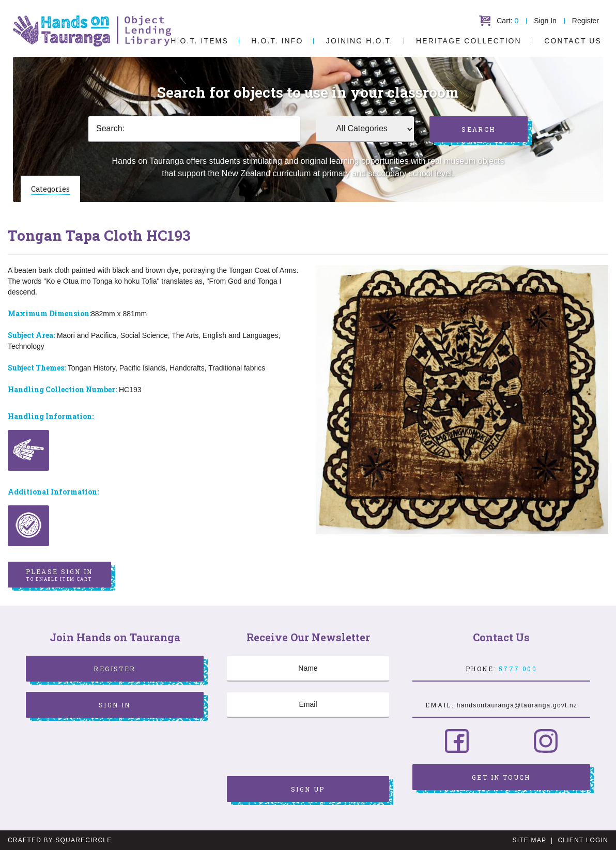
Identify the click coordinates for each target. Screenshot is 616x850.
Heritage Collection (469, 41)
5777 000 (518, 669)
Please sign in (59, 575)
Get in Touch (501, 777)
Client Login (583, 840)
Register (586, 21)
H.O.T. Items (199, 41)
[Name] (308, 669)
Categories (50, 189)
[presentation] (305, 748)
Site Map (529, 840)
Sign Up (308, 789)
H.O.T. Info (277, 41)
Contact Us (573, 41)
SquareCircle (83, 840)
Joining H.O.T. (360, 41)
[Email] (308, 705)
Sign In (545, 21)
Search (478, 129)
